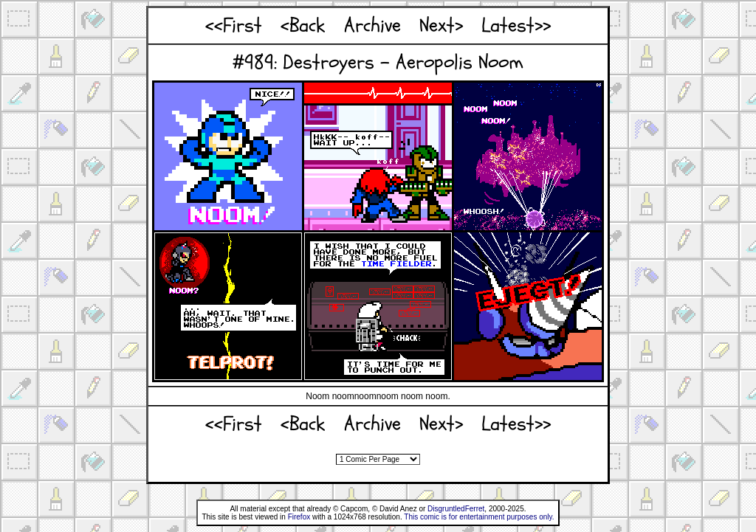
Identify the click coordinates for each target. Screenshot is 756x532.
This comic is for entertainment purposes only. (479, 517)
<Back (303, 25)
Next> (441, 25)
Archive (372, 25)
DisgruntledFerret (456, 509)
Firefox (299, 517)
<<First (234, 25)
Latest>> (516, 25)
